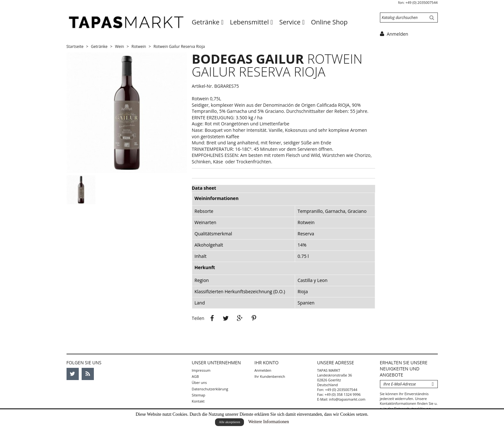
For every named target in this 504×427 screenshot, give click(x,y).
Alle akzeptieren (230, 422)
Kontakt (198, 401)
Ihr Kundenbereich (270, 376)
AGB (195, 376)
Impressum (201, 370)
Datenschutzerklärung (210, 389)
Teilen (212, 318)
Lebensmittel (250, 22)
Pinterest (254, 318)
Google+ (240, 318)
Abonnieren (433, 384)
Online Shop (329, 22)
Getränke (207, 22)
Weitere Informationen (269, 422)
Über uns (199, 382)
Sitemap (199, 395)
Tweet (226, 318)
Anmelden (263, 370)
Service (291, 22)
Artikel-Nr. (203, 86)
